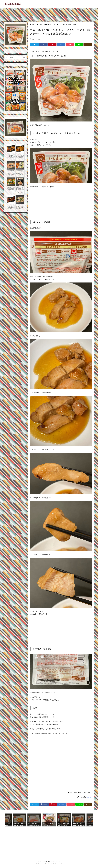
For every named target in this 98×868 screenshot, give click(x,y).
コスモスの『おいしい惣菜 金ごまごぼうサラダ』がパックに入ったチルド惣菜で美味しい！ (20, 190)
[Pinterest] (52, 44)
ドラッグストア (51, 25)
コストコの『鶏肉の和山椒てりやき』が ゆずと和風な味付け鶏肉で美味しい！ (20, 207)
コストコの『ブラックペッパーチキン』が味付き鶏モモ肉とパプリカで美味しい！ (11, 173)
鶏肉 (89, 793)
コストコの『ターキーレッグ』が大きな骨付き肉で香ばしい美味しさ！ (11, 207)
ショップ (41, 25)
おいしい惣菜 (73, 25)
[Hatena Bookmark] (61, 44)
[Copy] (88, 44)
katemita (89, 797)
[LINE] (79, 44)
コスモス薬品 (62, 25)
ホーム (33, 25)
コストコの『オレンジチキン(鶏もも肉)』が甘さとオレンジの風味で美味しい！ (20, 157)
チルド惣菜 (83, 793)
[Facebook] (43, 44)
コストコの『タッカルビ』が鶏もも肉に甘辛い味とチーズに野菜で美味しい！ (20, 173)
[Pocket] (70, 44)
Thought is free (58, 864)
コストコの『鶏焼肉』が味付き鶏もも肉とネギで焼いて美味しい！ (11, 189)
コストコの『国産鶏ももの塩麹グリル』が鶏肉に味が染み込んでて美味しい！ (11, 157)
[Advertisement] (49, 14)
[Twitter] (34, 44)
